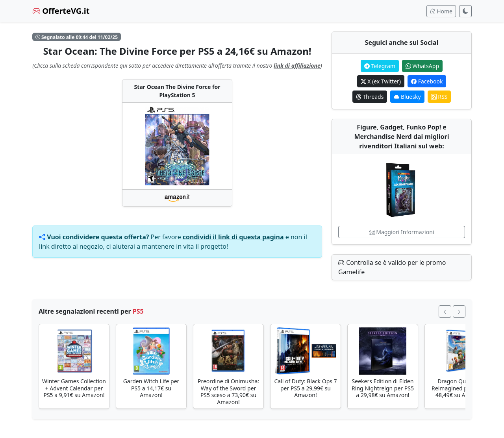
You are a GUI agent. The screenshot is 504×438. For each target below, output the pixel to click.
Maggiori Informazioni (402, 232)
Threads (370, 97)
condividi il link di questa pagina (233, 237)
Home (441, 11)
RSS (439, 97)
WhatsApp (422, 66)
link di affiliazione (297, 66)
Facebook (427, 81)
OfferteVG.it (61, 11)
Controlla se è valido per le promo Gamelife (392, 267)
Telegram (380, 66)
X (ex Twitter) (381, 81)
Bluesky (407, 97)
